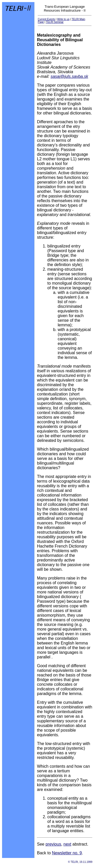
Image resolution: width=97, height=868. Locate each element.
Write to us (63, 19)
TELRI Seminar (55, 22)
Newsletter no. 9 (67, 853)
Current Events (46, 19)
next (67, 844)
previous (53, 844)
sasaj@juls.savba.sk (69, 76)
